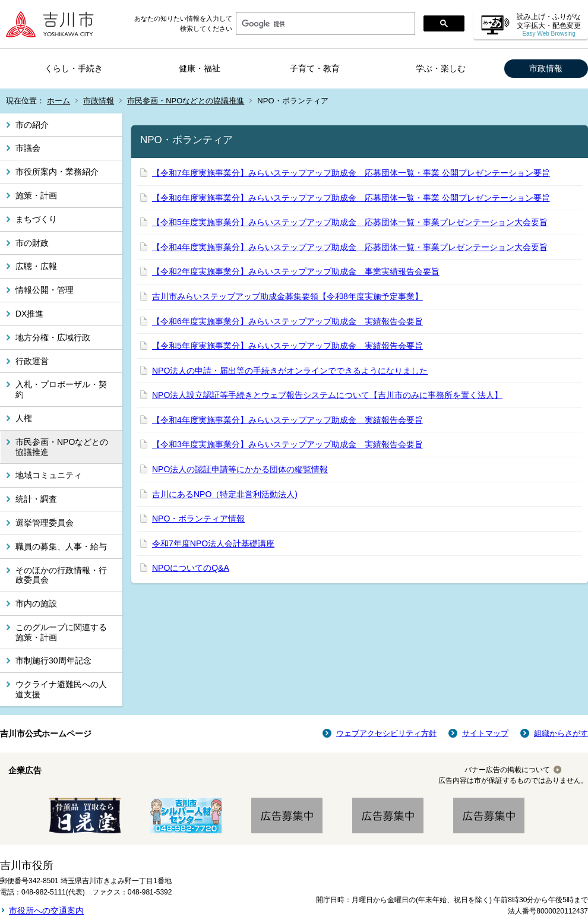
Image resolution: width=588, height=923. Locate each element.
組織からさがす (561, 733)
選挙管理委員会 (45, 523)
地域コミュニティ (49, 475)
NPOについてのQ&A (191, 568)
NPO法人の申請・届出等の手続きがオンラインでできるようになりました (290, 371)
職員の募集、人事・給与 (61, 546)
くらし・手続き (74, 68)
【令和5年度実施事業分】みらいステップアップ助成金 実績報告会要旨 (287, 346)
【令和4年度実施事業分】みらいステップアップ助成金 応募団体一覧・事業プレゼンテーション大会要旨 (350, 247)
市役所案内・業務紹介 (57, 172)
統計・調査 (36, 499)
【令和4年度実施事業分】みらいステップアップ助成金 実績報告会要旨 (287, 420)
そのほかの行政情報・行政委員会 (61, 575)
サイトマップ (485, 733)
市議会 (28, 148)
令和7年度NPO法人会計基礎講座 (213, 543)
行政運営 (32, 361)
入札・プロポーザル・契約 (61, 389)
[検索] (324, 24)
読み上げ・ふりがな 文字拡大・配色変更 (549, 25)
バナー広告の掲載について (507, 770)
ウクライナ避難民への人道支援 (61, 689)
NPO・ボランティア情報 (198, 519)
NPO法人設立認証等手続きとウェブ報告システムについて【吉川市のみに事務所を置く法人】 (327, 395)
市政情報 (546, 68)
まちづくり (36, 219)
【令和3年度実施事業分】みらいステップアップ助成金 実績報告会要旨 (287, 444)
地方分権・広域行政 (53, 337)
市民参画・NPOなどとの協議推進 (186, 101)
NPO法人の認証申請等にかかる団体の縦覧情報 (240, 469)
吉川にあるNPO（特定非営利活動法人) (225, 494)
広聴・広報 (36, 266)
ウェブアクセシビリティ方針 (386, 733)
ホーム (59, 101)
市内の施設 (36, 603)
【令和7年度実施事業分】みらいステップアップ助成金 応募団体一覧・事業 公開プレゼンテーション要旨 (351, 173)
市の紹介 (32, 125)
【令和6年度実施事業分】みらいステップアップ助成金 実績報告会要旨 (287, 321)
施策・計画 (36, 195)
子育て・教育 (315, 68)
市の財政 (32, 243)
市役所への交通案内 (46, 911)
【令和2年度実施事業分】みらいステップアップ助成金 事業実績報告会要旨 (296, 271)
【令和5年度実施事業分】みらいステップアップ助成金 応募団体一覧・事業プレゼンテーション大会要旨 (350, 222)
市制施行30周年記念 (53, 660)
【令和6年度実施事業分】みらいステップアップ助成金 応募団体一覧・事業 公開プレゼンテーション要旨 (351, 198)
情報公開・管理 (45, 290)
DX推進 (29, 314)
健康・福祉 (200, 68)
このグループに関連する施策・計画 (61, 632)
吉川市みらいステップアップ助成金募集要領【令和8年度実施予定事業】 (287, 296)
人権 (24, 418)
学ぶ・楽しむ (441, 68)
